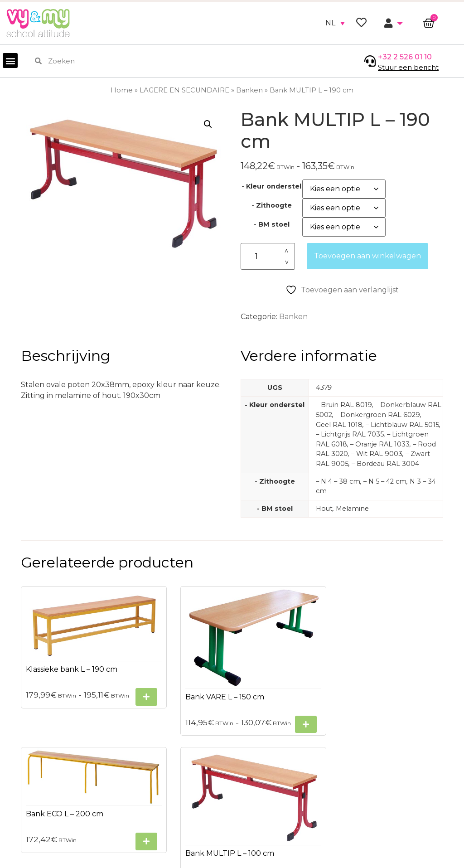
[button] (10, 61)
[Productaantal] (268, 256)
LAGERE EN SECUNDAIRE (184, 90)
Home (122, 90)
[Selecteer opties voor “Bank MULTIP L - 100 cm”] (421, 694)
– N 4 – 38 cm (338, 481)
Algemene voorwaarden (51, 764)
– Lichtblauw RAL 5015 (402, 425)
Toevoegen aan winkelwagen (367, 256)
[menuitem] (335, 23)
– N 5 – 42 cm (385, 481)
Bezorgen (24, 812)
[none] (335, 23)
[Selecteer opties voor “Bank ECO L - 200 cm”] (312, 658)
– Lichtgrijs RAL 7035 (350, 434)
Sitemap (22, 796)
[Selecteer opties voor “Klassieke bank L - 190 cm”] (93, 680)
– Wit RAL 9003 (377, 454)
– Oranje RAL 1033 (380, 444)
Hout (324, 509)
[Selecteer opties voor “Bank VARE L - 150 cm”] (203, 697)
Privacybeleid (31, 780)
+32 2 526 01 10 (405, 57)
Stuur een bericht (408, 67)
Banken (249, 90)
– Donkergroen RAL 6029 (378, 415)
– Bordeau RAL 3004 (385, 464)
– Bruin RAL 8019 (344, 405)
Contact (21, 829)
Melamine (352, 509)
